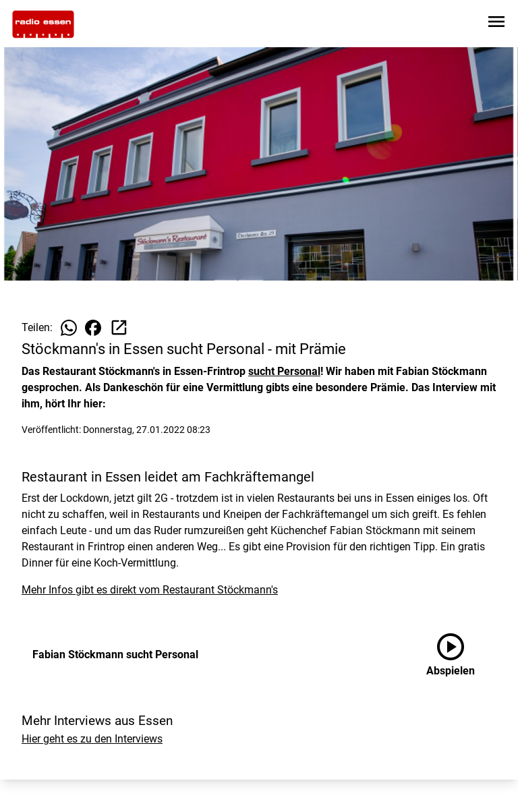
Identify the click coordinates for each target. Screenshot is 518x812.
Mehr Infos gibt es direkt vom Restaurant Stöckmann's (150, 590)
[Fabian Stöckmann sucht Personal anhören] (461, 655)
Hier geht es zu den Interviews (92, 739)
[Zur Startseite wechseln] (43, 24)
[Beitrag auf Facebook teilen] (93, 328)
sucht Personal (284, 371)
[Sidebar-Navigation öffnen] (496, 24)
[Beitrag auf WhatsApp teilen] (69, 328)
